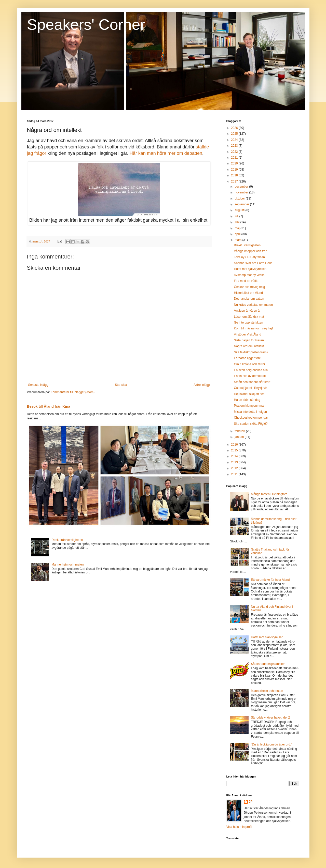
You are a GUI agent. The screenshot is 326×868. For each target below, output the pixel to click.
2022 (235, 152)
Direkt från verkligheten (67, 540)
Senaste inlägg (38, 385)
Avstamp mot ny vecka (249, 275)
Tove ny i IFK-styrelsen (249, 257)
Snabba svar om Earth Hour (253, 263)
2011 (235, 474)
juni (237, 222)
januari (240, 437)
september (242, 204)
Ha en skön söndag (247, 400)
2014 (235, 456)
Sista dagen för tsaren (249, 340)
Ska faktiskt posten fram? (251, 352)
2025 (235, 134)
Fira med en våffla (246, 281)
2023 (235, 146)
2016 (235, 445)
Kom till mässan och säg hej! (253, 328)
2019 (235, 170)
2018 (235, 175)
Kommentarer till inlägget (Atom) (73, 392)
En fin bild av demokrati (250, 376)
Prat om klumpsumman (249, 406)
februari (240, 431)
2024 (235, 140)
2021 (235, 158)
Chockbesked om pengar (251, 418)
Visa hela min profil (239, 827)
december (242, 187)
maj (237, 228)
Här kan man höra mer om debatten (166, 153)
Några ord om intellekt (249, 346)
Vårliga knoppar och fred (250, 251)
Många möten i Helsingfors (269, 494)
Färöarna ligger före (247, 358)
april (238, 234)
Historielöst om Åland (248, 293)
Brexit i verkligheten (247, 245)
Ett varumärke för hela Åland (270, 580)
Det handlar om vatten (249, 299)
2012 (235, 468)
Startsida (121, 385)
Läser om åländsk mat (249, 317)
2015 (235, 450)
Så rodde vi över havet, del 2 (270, 718)
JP (251, 802)
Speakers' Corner (86, 25)
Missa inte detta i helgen (250, 412)
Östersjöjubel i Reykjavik (250, 388)
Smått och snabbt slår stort (252, 382)
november (242, 192)
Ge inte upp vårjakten (248, 323)
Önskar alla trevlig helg (249, 287)
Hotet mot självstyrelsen (250, 269)
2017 (235, 181)
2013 (235, 462)
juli (237, 216)
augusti (240, 210)
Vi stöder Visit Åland (247, 334)
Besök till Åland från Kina (49, 406)
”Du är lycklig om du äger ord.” (271, 744)
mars (238, 240)
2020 (235, 163)
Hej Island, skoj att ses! (249, 394)
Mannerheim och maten (67, 565)
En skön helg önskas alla (251, 370)
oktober (240, 199)
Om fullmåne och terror (249, 364)
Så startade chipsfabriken (268, 664)
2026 (235, 128)
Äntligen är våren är (247, 311)
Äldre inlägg (202, 385)
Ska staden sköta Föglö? (251, 424)
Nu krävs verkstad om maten (253, 305)
